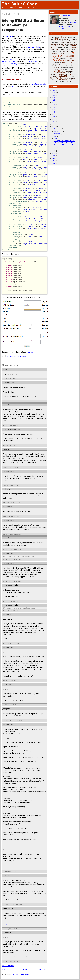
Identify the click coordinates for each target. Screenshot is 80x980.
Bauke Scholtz (8, 405)
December (57, 129)
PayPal (63, 29)
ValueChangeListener (70, 78)
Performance (67, 62)
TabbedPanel (70, 73)
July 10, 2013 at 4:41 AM (10, 681)
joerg (5, 709)
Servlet (57, 71)
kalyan (5, 933)
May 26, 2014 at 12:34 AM (11, 962)
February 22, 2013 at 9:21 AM (12, 559)
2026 (53, 93)
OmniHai (71, 61)
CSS (53, 43)
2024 (53, 97)
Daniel (5, 369)
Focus (63, 50)
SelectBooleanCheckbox (67, 68)
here (13, 86)
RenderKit (12, 59)
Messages (63, 58)
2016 (53, 117)
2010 (53, 153)
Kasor (5, 876)
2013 (53, 124)
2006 (53, 163)
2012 (53, 127)
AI (61, 37)
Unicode (55, 76)
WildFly (69, 82)
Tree (67, 75)
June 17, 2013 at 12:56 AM (11, 644)
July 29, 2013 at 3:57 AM (10, 705)
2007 (53, 161)
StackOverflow (59, 73)
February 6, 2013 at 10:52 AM (12, 534)
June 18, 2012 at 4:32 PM (10, 401)
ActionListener (55, 37)
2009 (53, 156)
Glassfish (68, 50)
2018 (53, 112)
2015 (53, 119)
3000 (53, 90)
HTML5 (10, 356)
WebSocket (72, 80)
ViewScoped (62, 80)
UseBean (72, 76)
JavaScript (55, 54)
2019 (53, 110)
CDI (56, 39)
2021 (53, 105)
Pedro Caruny (8, 585)
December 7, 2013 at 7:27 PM (12, 872)
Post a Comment (8, 966)
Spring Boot (70, 71)
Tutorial (73, 74)
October (57, 134)
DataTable (54, 44)
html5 (5, 924)
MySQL (70, 58)
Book (51, 39)
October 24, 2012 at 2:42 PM (11, 516)
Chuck (5, 684)
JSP (62, 56)
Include (72, 51)
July (55, 136)
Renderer (57, 67)
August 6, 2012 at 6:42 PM (11, 485)
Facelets (73, 48)
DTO (56, 46)
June (55, 139)
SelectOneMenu (59, 69)
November (57, 131)
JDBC (63, 54)
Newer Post (6, 970)
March (56, 148)
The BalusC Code (20, 4)
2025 (53, 95)
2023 (53, 100)
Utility (52, 78)
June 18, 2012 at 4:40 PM (10, 425)
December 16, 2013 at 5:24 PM (12, 905)
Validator (59, 78)
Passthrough (58, 63)
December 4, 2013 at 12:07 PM (12, 720)
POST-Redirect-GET (69, 64)
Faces (53, 49)
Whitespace (62, 82)
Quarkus (63, 66)
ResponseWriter (8, 61)
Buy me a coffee (64, 27)
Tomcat (62, 74)
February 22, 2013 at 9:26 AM (12, 581)
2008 (53, 158)
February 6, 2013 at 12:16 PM (12, 550)
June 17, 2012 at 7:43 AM (10, 379)
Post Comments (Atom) (21, 974)
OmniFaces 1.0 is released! (63, 145)
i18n (60, 51)
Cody (4, 489)
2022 (53, 102)
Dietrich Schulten (9, 429)
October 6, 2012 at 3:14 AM (11, 503)
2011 (53, 151)
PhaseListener (57, 64)
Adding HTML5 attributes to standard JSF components (64, 142)
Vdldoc (54, 80)
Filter (58, 49)
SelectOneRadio (69, 69)
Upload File (64, 76)
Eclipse (73, 46)
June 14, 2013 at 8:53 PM (10, 611)
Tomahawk (54, 75)
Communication (64, 39)
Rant (68, 66)
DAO (74, 43)
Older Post (43, 970)
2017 (53, 114)
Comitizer (6, 383)
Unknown (6, 471)
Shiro (63, 71)
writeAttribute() (9, 64)
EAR (67, 46)
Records (73, 66)
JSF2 (15, 356)
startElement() (31, 61)
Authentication (72, 37)
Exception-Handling (63, 48)
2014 (53, 122)
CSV (56, 43)
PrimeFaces (55, 66)
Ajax (65, 37)
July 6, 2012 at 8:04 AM (9, 445)
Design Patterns (64, 44)
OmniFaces (9, 36)
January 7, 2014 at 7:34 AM (11, 929)
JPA (68, 54)
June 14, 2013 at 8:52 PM (10, 601)
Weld (57, 82)
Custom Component (65, 43)
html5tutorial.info (34, 47)
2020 (53, 107)
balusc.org (72, 22)
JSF (73, 53)
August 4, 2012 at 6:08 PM (11, 467)
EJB (52, 48)
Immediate (65, 51)
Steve (5, 449)
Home (25, 970)
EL (56, 48)
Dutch (62, 46)
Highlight (74, 50)
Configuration (64, 41)
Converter (72, 41)
